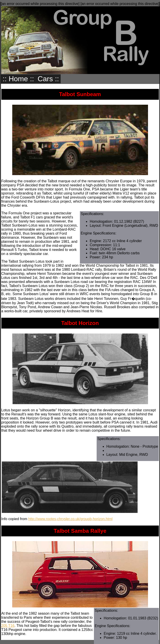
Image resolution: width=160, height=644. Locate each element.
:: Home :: (18, 79)
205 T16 (8, 626)
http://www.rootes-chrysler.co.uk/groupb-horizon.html (70, 519)
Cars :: (48, 79)
